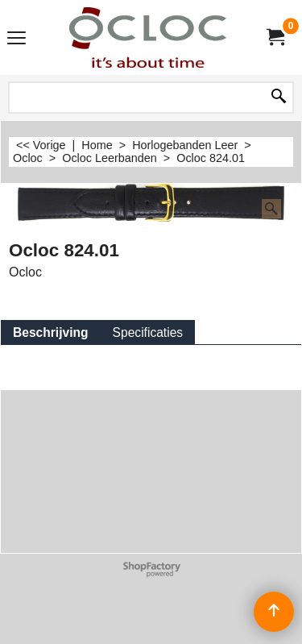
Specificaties (148, 332)
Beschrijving (51, 332)
